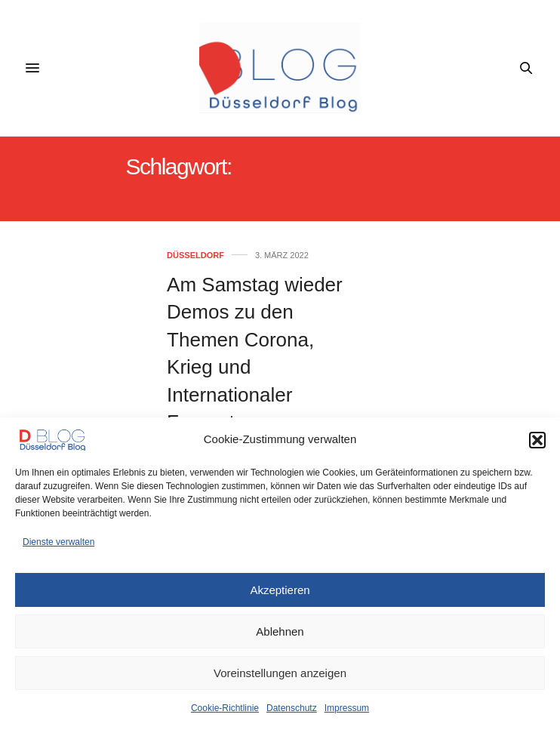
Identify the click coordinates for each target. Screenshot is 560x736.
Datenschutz (292, 708)
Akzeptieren (280, 590)
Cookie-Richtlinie (225, 708)
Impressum (347, 708)
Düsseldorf (195, 256)
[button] (537, 440)
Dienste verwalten (58, 542)
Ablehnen (280, 631)
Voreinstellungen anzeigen (280, 673)
